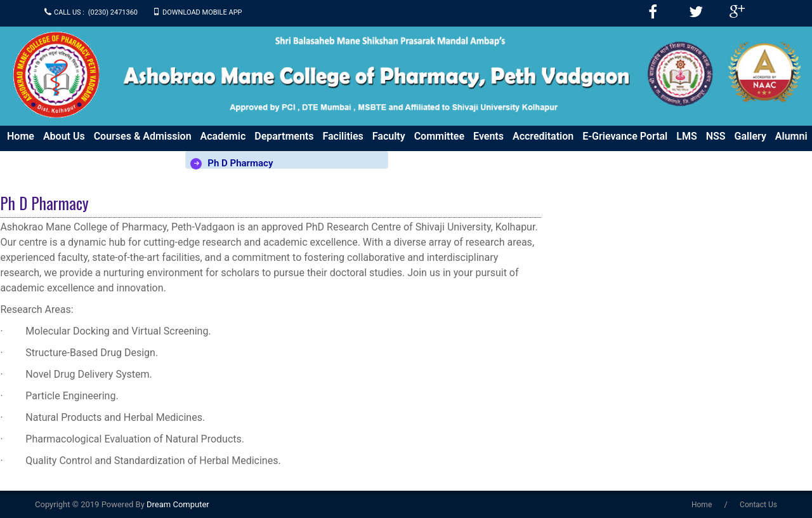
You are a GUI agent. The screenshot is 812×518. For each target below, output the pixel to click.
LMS (686, 136)
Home (21, 136)
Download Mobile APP (202, 12)
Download (161, 156)
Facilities (343, 136)
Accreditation (543, 136)
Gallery (750, 136)
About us (64, 136)
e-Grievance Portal (625, 136)
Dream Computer (177, 504)
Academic (223, 136)
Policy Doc (106, 156)
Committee (439, 136)
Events (488, 136)
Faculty (389, 136)
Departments (284, 136)
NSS (716, 136)
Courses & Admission (143, 136)
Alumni (791, 136)
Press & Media (40, 156)
